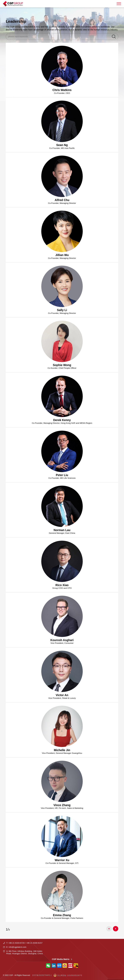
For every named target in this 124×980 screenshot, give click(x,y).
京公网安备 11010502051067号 (68, 975)
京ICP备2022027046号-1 (42, 975)
